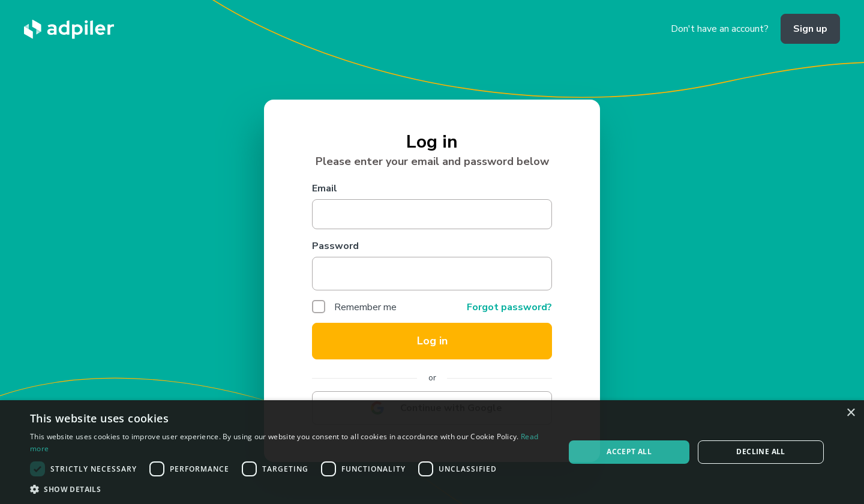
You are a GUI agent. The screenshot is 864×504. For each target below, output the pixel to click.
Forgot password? (509, 307)
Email (325, 188)
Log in (432, 341)
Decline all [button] (760, 451)
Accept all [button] (629, 451)
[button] (289, 489)
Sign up (810, 29)
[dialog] (432, 452)
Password (335, 246)
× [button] (850, 413)
